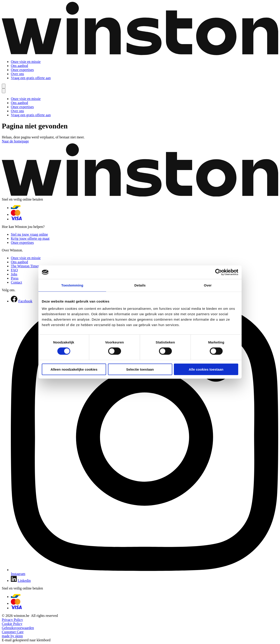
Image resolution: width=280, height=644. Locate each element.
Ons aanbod (19, 66)
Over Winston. (12, 250)
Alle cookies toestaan (206, 369)
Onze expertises (22, 70)
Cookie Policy (12, 624)
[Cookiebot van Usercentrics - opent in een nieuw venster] (218, 272)
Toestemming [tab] (72, 285)
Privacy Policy (12, 620)
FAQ (14, 270)
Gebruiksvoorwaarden (18, 628)
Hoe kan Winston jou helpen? (23, 227)
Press (15, 278)
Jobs (14, 274)
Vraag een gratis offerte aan (31, 78)
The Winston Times (25, 266)
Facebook (25, 301)
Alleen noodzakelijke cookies (74, 369)
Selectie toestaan (140, 369)
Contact (16, 282)
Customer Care (13, 632)
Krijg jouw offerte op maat (30, 238)
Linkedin (24, 581)
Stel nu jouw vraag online (29, 234)
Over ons (17, 74)
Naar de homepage (15, 141)
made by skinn (12, 636)
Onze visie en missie (26, 62)
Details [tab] (140, 285)
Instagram (18, 574)
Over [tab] (208, 285)
